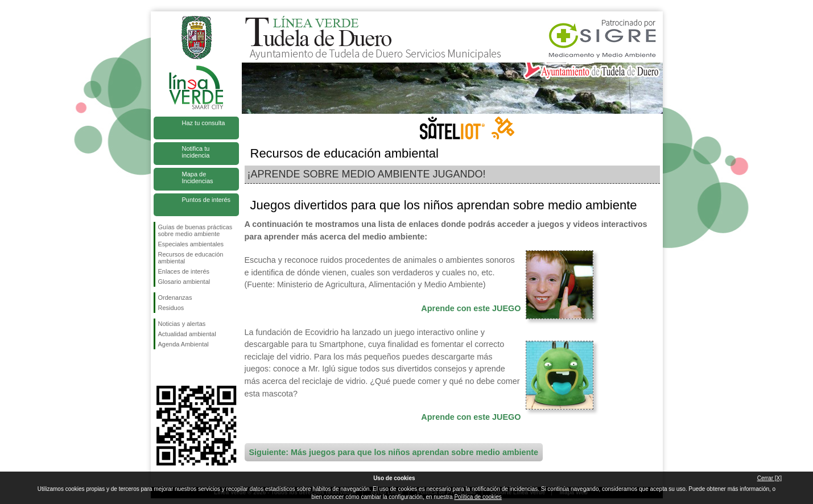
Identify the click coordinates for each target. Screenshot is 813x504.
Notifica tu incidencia (196, 152)
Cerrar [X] (769, 478)
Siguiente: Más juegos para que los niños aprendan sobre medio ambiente (394, 452)
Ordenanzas (175, 298)
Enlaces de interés (184, 271)
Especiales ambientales (191, 244)
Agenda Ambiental (183, 344)
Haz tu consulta (204, 123)
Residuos (171, 308)
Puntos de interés (207, 200)
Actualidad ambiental (187, 334)
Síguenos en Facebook (160, 367)
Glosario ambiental (184, 282)
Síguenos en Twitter (179, 367)
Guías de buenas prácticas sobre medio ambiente (195, 230)
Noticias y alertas (182, 324)
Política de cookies (478, 497)
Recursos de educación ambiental (191, 258)
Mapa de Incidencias (198, 177)
